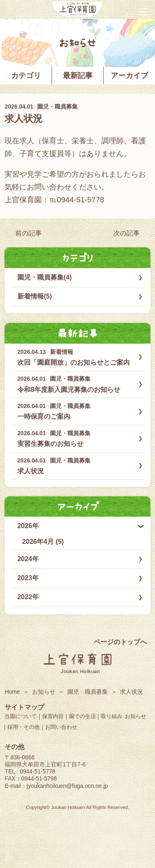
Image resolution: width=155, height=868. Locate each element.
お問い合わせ (61, 727)
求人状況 (24, 119)
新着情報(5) (35, 296)
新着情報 (62, 352)
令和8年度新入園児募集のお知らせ (69, 389)
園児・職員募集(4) (45, 277)
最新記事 (78, 75)
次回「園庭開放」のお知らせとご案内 (74, 362)
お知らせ (44, 692)
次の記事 (126, 233)
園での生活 (82, 716)
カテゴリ (26, 75)
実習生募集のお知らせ (50, 443)
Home (12, 692)
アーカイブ (129, 75)
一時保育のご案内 (44, 416)
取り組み (112, 716)
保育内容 (53, 716)
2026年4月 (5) (43, 541)
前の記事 (29, 233)
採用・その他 (24, 727)
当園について (21, 716)
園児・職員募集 (57, 107)
